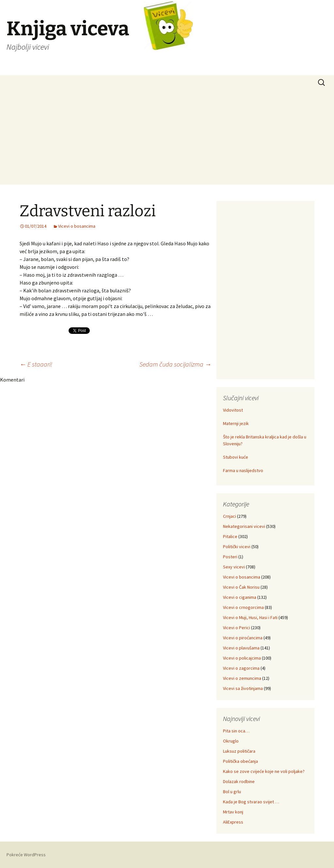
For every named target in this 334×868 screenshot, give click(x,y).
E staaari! (36, 364)
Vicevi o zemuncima (242, 678)
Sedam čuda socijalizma (175, 364)
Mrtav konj (233, 812)
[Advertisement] (167, 139)
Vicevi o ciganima (240, 597)
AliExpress (233, 822)
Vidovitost (233, 410)
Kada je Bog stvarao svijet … (251, 802)
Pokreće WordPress (26, 855)
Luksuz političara (239, 751)
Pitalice (230, 536)
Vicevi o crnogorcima (243, 607)
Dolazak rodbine (239, 781)
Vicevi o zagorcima (241, 668)
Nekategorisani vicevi (244, 526)
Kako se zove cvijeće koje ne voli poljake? (264, 771)
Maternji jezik (236, 423)
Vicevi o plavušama (241, 648)
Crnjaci (230, 516)
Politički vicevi (237, 547)
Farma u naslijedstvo (243, 470)
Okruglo (231, 741)
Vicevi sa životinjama (243, 688)
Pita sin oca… (236, 731)
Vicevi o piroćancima (243, 638)
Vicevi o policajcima (242, 658)
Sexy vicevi (234, 567)
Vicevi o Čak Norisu (241, 587)
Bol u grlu (232, 792)
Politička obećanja (240, 761)
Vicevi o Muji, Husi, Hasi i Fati (250, 617)
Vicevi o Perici (237, 628)
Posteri (230, 557)
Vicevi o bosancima (77, 226)
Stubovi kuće (236, 457)
